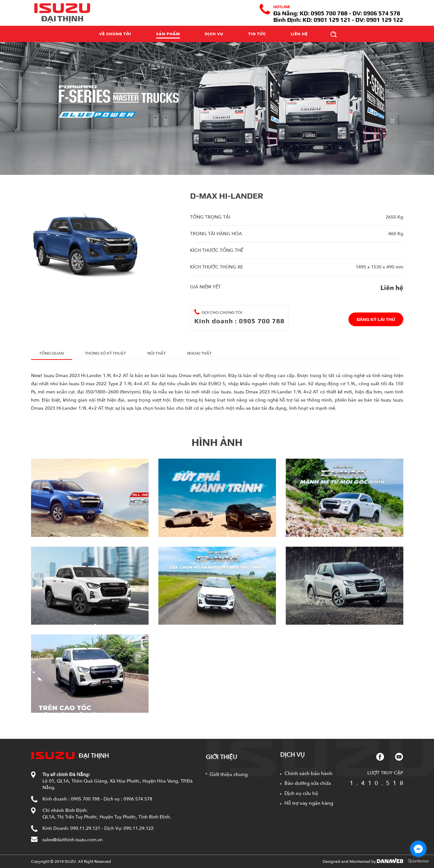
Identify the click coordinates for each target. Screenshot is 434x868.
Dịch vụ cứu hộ (301, 793)
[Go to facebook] (418, 849)
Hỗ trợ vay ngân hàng (309, 803)
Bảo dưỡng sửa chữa (308, 783)
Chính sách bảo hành (308, 773)
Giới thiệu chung (229, 774)
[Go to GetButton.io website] (418, 861)
